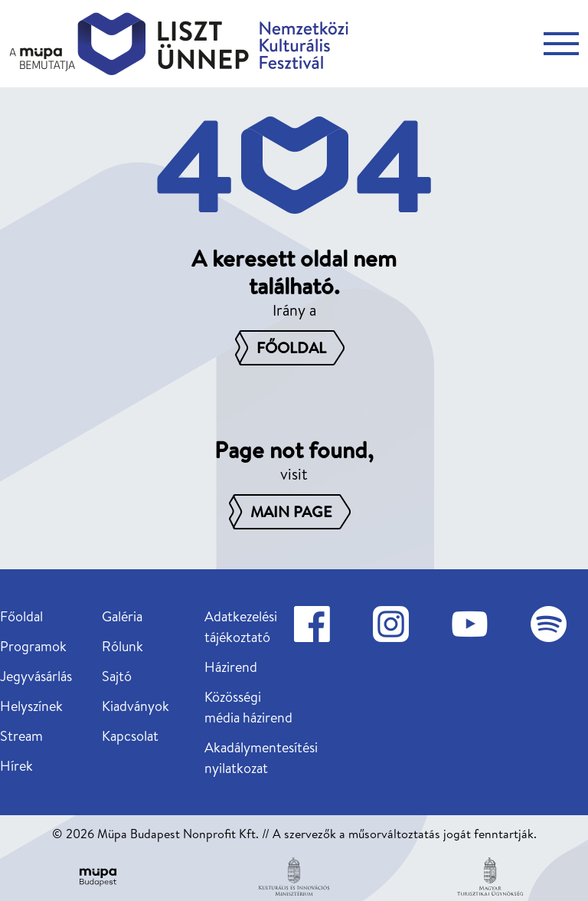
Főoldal (21, 616)
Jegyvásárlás (36, 676)
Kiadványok (136, 706)
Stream (21, 736)
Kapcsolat (130, 736)
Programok (33, 646)
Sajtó (117, 676)
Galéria (122, 616)
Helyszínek (31, 706)
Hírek (16, 766)
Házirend (231, 667)
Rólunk (122, 646)
